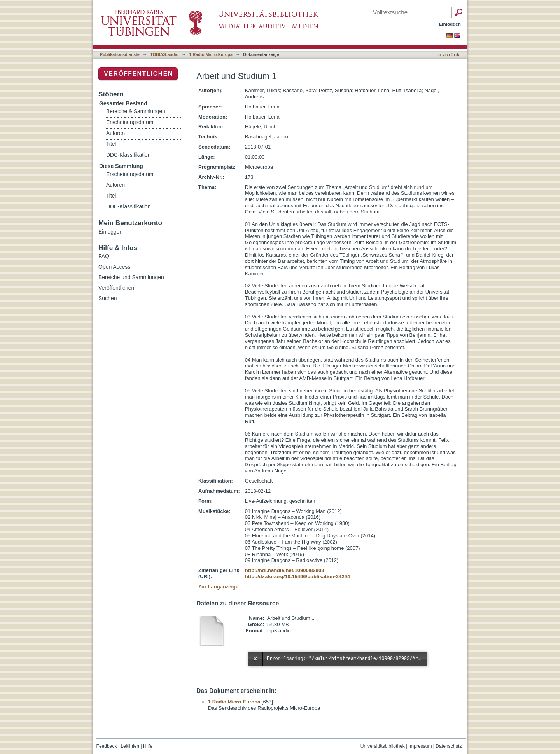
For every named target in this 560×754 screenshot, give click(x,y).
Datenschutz (449, 746)
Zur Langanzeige (218, 587)
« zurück (449, 55)
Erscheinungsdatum (130, 122)
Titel (111, 144)
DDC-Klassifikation (128, 155)
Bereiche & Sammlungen (136, 111)
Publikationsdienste (120, 54)
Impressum (420, 746)
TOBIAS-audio (164, 54)
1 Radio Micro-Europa (211, 54)
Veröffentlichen (138, 74)
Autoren (115, 133)
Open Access (115, 267)
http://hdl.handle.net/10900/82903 (285, 570)
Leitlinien (130, 746)
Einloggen (450, 24)
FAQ (104, 256)
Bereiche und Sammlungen (131, 277)
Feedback (107, 746)
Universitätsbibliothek (383, 746)
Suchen (108, 298)
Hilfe (148, 746)
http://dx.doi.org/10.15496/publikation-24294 (297, 576)
